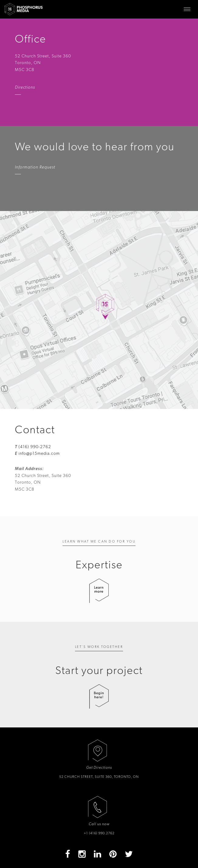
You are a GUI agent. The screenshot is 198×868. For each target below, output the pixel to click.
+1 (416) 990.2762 (99, 833)
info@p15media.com (39, 454)
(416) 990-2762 (35, 447)
